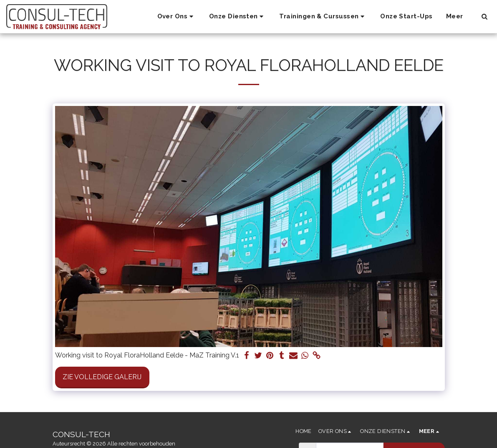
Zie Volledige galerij (102, 377)
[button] (177, 17)
